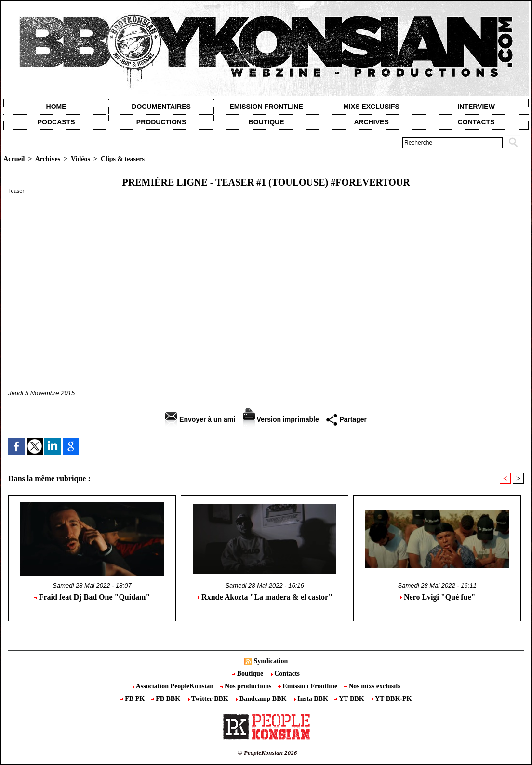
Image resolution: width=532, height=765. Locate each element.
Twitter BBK (209, 699)
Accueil (14, 159)
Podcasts (56, 122)
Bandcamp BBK (261, 699)
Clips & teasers (123, 159)
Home (56, 107)
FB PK (133, 699)
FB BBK (167, 699)
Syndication (271, 661)
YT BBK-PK (391, 699)
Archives (371, 122)
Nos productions (247, 686)
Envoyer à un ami (200, 419)
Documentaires (161, 107)
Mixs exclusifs (371, 107)
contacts (476, 122)
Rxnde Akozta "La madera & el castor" (265, 597)
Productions (161, 122)
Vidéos (80, 159)
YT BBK (350, 699)
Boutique (266, 122)
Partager (346, 419)
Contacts (285, 674)
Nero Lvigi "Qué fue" (437, 597)
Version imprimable (281, 419)
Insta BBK (311, 699)
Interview (476, 107)
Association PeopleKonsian (173, 686)
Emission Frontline (266, 107)
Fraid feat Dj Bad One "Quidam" (92, 597)
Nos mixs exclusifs (372, 686)
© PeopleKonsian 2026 (267, 753)
